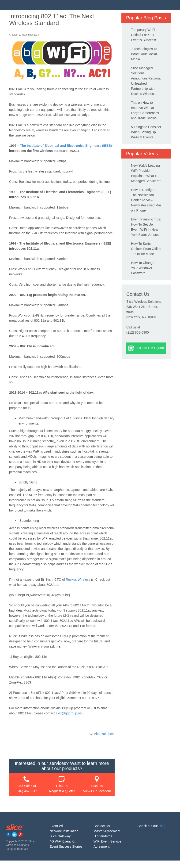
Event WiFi (58, 826)
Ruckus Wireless (78, 580)
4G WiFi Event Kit (63, 841)
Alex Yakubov (104, 734)
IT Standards (103, 836)
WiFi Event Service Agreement (107, 844)
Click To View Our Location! (97, 785)
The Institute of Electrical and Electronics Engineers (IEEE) (66, 146)
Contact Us (102, 826)
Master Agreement (107, 831)
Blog (162, 826)
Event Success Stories (66, 846)
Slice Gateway (60, 836)
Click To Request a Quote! (62, 785)
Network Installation (64, 831)
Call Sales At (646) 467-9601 (27, 785)
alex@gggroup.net (69, 713)
